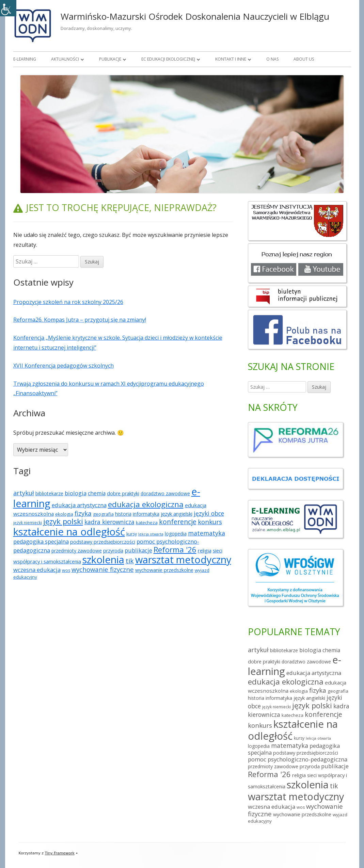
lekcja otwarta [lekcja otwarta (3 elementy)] (151, 534)
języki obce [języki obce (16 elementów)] (209, 513)
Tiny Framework (59, 853)
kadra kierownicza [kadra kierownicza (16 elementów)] (109, 522)
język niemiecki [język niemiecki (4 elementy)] (28, 523)
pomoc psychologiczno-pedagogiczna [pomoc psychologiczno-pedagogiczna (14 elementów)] (298, 759)
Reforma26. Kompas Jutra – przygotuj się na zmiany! (80, 320)
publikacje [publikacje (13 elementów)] (138, 550)
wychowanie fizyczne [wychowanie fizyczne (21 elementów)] (103, 569)
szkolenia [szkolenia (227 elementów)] (103, 560)
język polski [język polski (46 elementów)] (63, 521)
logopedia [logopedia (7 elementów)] (176, 534)
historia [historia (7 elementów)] (123, 514)
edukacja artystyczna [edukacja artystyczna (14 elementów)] (79, 505)
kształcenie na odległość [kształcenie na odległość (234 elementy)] (69, 532)
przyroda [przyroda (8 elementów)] (113, 551)
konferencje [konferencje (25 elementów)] (178, 522)
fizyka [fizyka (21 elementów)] (83, 513)
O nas (272, 59)
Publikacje (110, 59)
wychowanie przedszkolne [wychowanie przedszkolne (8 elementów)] (164, 570)
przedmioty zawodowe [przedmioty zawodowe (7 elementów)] (77, 551)
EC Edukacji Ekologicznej (168, 59)
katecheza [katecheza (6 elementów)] (147, 523)
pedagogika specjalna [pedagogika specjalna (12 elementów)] (41, 542)
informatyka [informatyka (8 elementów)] (146, 514)
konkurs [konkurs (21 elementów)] (210, 522)
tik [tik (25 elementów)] (130, 561)
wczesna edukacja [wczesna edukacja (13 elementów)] (37, 570)
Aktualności (65, 59)
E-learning (25, 59)
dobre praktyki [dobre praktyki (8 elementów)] (123, 493)
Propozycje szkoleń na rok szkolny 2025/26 (68, 302)
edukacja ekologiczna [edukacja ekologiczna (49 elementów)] (146, 504)
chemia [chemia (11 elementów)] (97, 493)
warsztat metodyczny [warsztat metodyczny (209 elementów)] (183, 559)
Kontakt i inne (231, 59)
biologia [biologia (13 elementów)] (76, 493)
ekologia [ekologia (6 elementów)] (64, 514)
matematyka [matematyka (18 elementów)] (207, 533)
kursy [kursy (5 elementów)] (132, 534)
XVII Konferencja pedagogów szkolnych (64, 366)
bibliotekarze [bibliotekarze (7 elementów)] (49, 493)
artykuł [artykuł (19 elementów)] (24, 493)
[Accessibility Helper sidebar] (8, 8)
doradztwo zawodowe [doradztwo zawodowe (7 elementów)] (165, 493)
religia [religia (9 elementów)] (205, 550)
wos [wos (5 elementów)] (66, 570)
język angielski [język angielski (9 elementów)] (177, 514)
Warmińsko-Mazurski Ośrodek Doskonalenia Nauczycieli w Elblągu (195, 16)
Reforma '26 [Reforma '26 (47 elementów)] (175, 549)
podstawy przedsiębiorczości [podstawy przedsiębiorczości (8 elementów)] (103, 542)
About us (304, 59)
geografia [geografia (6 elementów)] (103, 514)
